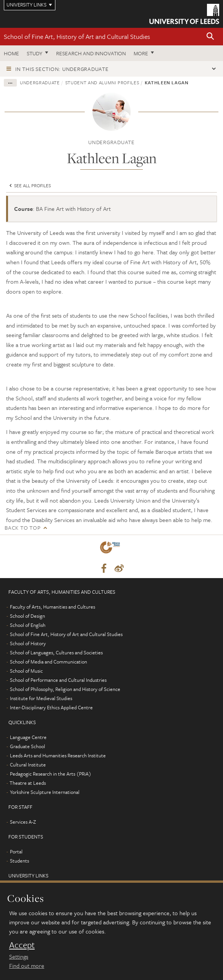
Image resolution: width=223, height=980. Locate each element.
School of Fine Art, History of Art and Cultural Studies (77, 36)
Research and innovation (91, 53)
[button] (210, 37)
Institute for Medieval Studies (41, 698)
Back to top (23, 528)
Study (35, 53)
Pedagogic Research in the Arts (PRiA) (51, 774)
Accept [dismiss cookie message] (22, 945)
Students (19, 861)
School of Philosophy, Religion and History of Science (65, 689)
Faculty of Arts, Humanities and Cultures (53, 607)
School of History (28, 643)
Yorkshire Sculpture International (45, 792)
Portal (16, 851)
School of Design (27, 616)
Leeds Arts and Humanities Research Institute (58, 755)
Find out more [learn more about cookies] (27, 966)
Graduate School (27, 746)
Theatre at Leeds (28, 783)
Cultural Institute (28, 765)
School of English (28, 625)
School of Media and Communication (48, 662)
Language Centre (28, 737)
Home (11, 53)
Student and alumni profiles (102, 82)
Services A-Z (23, 822)
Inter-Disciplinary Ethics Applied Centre (51, 707)
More (141, 53)
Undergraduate (40, 82)
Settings (19, 956)
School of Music (26, 671)
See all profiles (29, 185)
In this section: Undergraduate (62, 69)
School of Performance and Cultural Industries (58, 680)
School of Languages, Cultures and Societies (56, 652)
